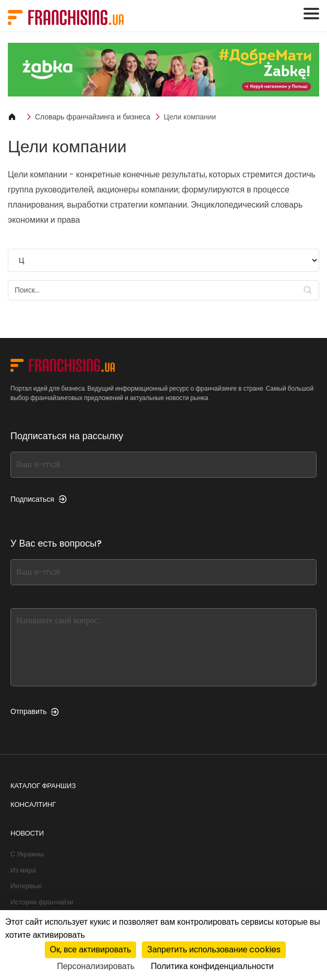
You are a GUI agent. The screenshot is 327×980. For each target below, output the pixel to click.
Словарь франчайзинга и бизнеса (93, 117)
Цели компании (190, 117)
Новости (27, 833)
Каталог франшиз (43, 786)
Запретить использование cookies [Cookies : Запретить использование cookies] (214, 949)
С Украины (27, 854)
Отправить (35, 711)
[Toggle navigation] (311, 14)
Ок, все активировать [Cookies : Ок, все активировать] (91, 949)
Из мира (23, 870)
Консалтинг (33, 804)
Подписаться (39, 499)
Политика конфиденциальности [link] (212, 966)
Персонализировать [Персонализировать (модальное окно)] (96, 966)
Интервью (26, 886)
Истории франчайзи (42, 902)
